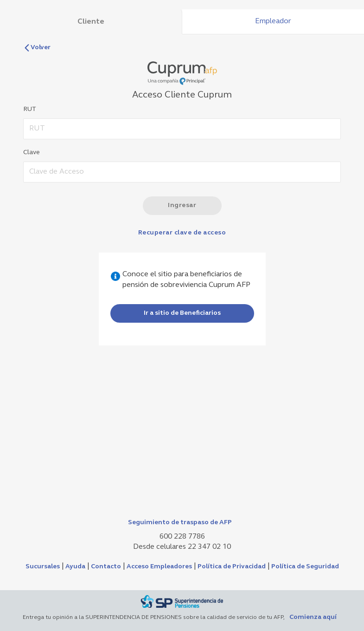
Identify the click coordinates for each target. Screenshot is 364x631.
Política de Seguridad (305, 567)
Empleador (273, 21)
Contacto (106, 567)
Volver (37, 48)
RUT (30, 109)
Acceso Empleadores (159, 567)
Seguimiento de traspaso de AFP (180, 523)
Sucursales (43, 567)
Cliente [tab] (91, 22)
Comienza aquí (313, 617)
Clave (31, 153)
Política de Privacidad (232, 567)
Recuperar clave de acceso (182, 233)
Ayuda (75, 567)
